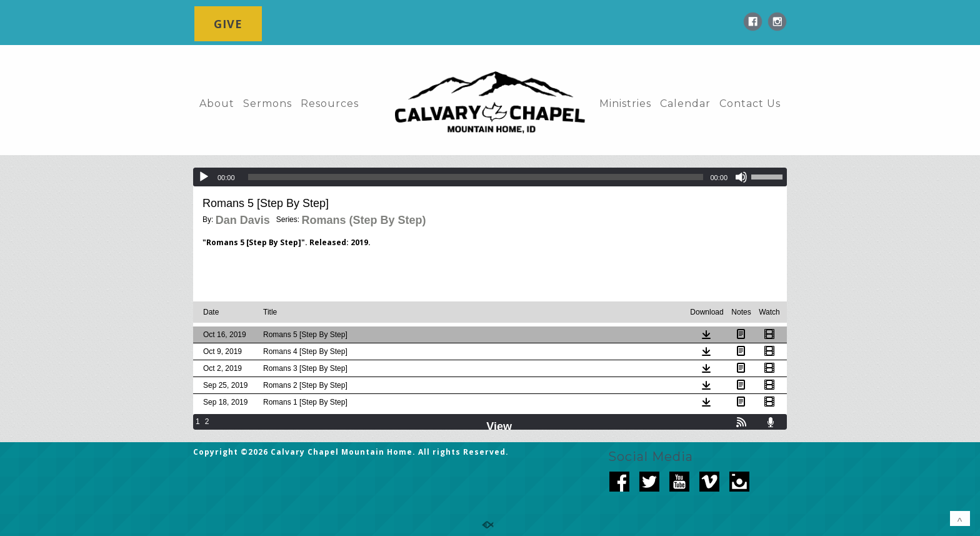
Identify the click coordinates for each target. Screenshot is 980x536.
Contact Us (750, 104)
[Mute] (741, 177)
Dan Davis (243, 220)
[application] (490, 177)
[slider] (476, 177)
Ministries (625, 104)
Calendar (685, 104)
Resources (330, 104)
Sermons (267, 104)
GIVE (228, 24)
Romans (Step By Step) (363, 220)
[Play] (204, 177)
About (217, 104)
